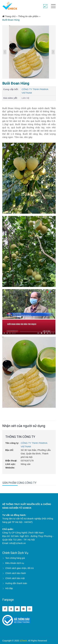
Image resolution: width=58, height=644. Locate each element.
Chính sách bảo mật (15, 578)
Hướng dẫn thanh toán (16, 583)
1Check (23, 641)
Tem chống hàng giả (15, 558)
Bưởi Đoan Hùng (11, 20)
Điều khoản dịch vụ (15, 563)
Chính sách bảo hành (16, 573)
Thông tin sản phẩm (28, 16)
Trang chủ (9, 16)
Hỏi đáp (9, 588)
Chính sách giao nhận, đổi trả (19, 568)
